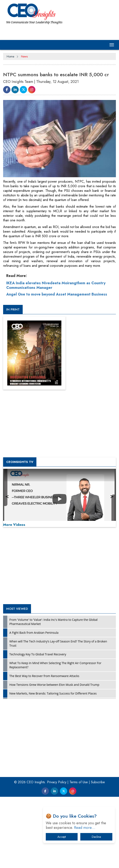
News (24, 56)
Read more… (85, 828)
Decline (96, 837)
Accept (62, 837)
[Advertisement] (59, 567)
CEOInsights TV (20, 462)
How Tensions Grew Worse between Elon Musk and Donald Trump (54, 685)
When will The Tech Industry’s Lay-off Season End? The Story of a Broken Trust (58, 643)
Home (10, 56)
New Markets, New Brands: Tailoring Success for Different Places (53, 693)
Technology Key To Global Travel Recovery (38, 654)
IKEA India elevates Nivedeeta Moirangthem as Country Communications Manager (56, 285)
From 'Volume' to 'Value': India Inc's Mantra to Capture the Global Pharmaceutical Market (53, 622)
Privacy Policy (57, 782)
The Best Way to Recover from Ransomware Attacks (44, 676)
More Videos (14, 525)
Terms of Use (79, 782)
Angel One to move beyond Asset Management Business (57, 294)
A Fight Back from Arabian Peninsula (34, 633)
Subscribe (98, 782)
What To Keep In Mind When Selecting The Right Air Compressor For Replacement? (55, 665)
